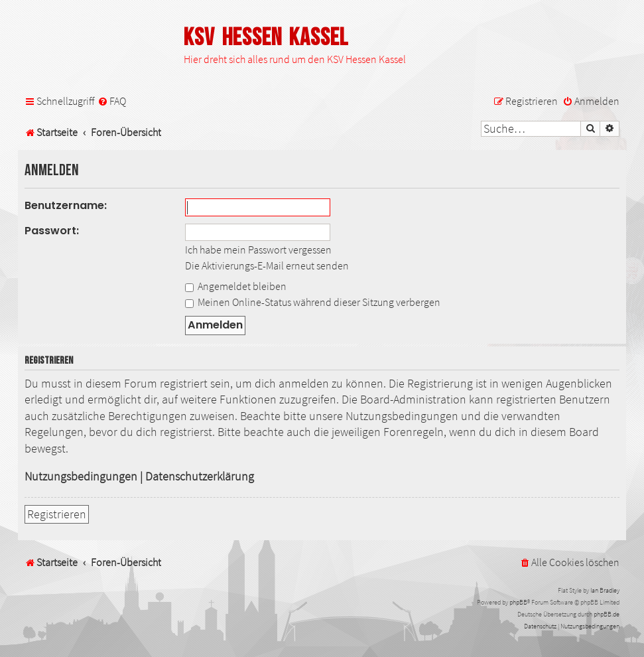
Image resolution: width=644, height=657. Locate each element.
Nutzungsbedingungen (81, 476)
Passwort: (52, 231)
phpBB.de (607, 614)
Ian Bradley (605, 590)
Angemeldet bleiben (236, 286)
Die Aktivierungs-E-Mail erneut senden (267, 265)
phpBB (518, 602)
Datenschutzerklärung (200, 476)
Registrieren (57, 514)
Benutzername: (66, 205)
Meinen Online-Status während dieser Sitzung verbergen (313, 302)
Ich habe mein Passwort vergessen (258, 250)
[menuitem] (112, 101)
